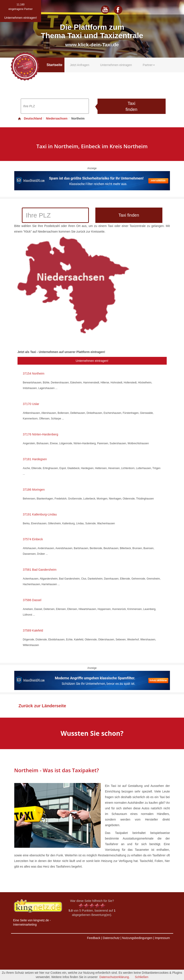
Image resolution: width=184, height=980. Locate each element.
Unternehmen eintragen (116, 65)
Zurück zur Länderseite (42, 706)
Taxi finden (132, 106)
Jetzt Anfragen (80, 65)
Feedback (94, 938)
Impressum (162, 938)
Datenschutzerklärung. (115, 977)
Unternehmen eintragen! (92, 361)
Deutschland (30, 118)
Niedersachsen (57, 118)
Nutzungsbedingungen (137, 938)
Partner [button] (149, 65)
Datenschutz (111, 938)
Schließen (142, 977)
